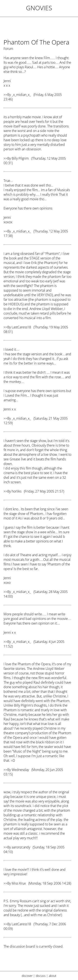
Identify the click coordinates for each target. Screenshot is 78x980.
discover (27, 976)
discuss (41, 976)
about (53, 976)
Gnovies (39, 8)
